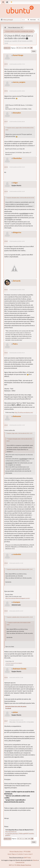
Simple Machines (26, 865)
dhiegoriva (17, 232)
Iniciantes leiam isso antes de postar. (16, 706)
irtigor (15, 183)
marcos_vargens (19, 82)
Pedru (15, 344)
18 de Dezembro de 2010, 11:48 (17, 425)
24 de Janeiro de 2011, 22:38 (16, 677)
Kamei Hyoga (18, 55)
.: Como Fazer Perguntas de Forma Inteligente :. (14, 663)
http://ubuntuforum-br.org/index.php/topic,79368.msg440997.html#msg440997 (20, 833)
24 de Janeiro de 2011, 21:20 (16, 563)
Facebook (8, 708)
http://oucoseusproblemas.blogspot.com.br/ (18, 598)
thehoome (17, 416)
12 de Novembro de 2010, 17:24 (17, 64)
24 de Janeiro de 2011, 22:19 (16, 611)
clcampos (16, 602)
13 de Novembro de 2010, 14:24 (17, 167)
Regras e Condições (17, 854)
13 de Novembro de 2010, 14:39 (17, 191)
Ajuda (9, 854)
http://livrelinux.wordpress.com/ (24, 412)
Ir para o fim (7, 48)
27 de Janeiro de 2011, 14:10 (16, 720)
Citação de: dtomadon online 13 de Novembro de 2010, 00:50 (20, 198)
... (22, 48)
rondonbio (17, 554)
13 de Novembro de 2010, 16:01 (17, 241)
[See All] (5, 27)
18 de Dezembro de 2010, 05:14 (17, 353)
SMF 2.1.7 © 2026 (14, 865)
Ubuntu (35, 860)
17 (28, 48)
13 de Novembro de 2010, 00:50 (17, 122)
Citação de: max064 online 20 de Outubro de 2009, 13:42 (20, 569)
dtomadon (17, 113)
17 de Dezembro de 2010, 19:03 (17, 290)
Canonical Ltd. (20, 862)
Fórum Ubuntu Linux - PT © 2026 (20, 851)
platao (15, 712)
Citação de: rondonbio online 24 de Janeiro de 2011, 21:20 (20, 617)
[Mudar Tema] (11, 2)
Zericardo (17, 281)
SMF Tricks (27, 858)
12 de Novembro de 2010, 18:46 (17, 91)
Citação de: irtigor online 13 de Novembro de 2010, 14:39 (20, 433)
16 (25, 48)
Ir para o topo (7, 839)
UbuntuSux (17, 158)
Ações (34, 51)
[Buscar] (28, 20)
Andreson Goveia (20, 669)
